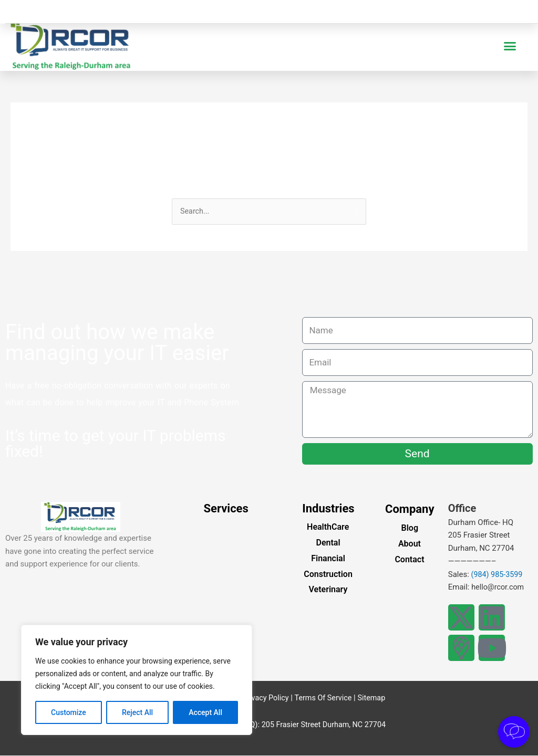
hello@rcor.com (499, 587)
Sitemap (374, 698)
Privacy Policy (263, 698)
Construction (328, 575)
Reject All (137, 712)
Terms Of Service (324, 698)
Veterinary (328, 590)
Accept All (205, 712)
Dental (328, 543)
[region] (137, 680)
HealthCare (328, 527)
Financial (328, 559)
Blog (410, 529)
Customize (69, 712)
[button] (510, 46)
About (410, 544)
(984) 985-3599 (498, 575)
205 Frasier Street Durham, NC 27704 (323, 725)
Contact (409, 560)
